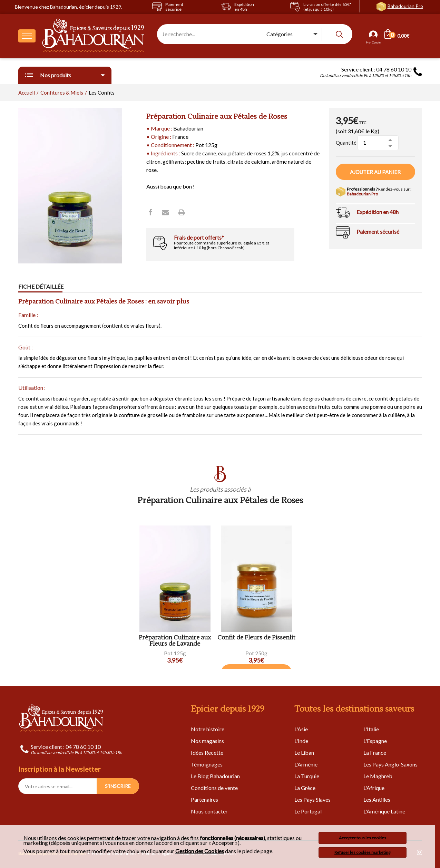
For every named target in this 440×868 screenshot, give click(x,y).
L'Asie (301, 729)
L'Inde (301, 741)
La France (375, 753)
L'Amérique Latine (384, 811)
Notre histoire (208, 729)
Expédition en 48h (378, 212)
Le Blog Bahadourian (215, 776)
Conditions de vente (214, 788)
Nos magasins (207, 741)
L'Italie (371, 729)
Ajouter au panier (375, 172)
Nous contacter (209, 811)
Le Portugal (308, 811)
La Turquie (307, 776)
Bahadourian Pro (405, 6)
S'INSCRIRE (118, 786)
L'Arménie (306, 764)
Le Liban (304, 753)
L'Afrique (374, 788)
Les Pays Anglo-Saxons (390, 764)
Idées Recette (207, 753)
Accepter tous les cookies (363, 838)
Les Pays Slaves (312, 799)
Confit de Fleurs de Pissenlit (256, 638)
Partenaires (204, 799)
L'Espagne (375, 741)
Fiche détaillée (41, 286)
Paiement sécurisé (378, 232)
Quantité (346, 143)
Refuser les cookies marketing (362, 852)
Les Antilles (377, 799)
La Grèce (305, 788)
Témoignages (207, 764)
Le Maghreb (378, 776)
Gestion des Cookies (200, 851)
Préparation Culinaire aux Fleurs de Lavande (175, 641)
